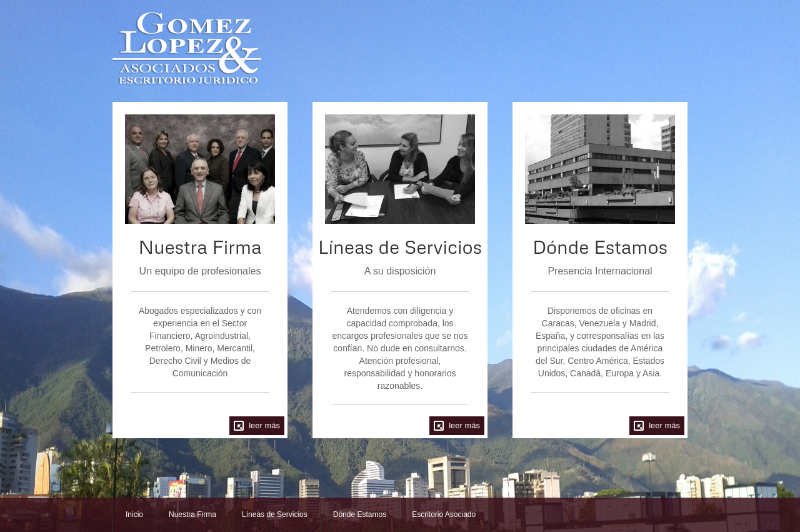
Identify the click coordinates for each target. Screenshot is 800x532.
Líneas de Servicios (275, 514)
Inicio (134, 514)
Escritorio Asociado (444, 514)
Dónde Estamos (360, 514)
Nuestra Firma (192, 514)
